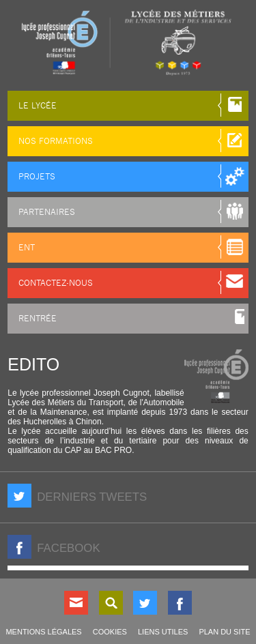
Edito (33, 364)
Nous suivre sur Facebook (180, 603)
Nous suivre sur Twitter (145, 603)
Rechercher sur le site (111, 603)
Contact (76, 603)
